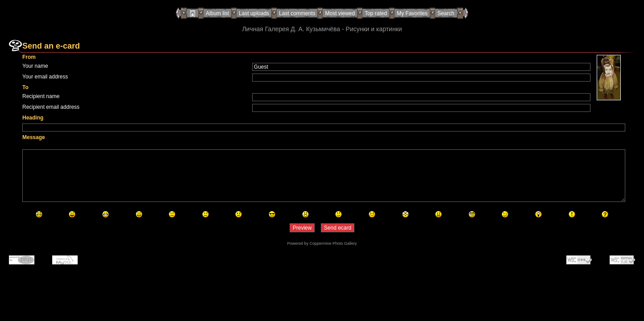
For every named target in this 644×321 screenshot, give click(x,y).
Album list (217, 13)
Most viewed (340, 13)
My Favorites (412, 13)
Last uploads (254, 13)
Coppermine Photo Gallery (333, 243)
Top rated (376, 13)
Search (446, 13)
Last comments (297, 13)
